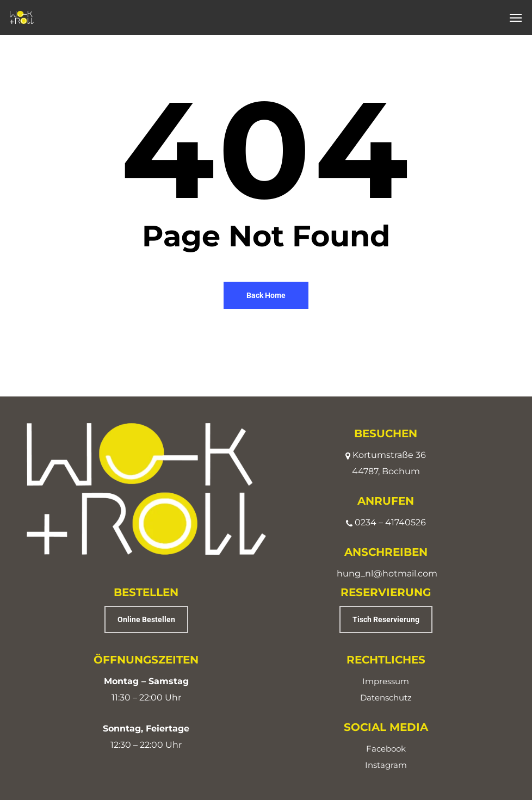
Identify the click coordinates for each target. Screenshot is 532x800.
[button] (516, 17)
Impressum (386, 681)
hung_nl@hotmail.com (387, 573)
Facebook (386, 749)
